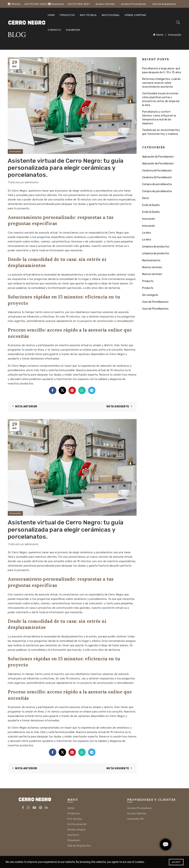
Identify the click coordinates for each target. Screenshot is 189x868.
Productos (67, 15)
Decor (146, 198)
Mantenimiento (151, 260)
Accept (176, 862)
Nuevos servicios (152, 267)
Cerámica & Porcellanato (157, 171)
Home (51, 15)
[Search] (178, 22)
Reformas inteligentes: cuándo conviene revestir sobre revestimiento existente (161, 83)
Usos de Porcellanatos (155, 302)
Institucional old (77, 824)
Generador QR (135, 819)
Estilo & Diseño (151, 205)
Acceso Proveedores (134, 4)
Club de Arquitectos (164, 4)
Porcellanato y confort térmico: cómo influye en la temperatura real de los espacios (159, 118)
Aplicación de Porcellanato (158, 157)
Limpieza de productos (156, 247)
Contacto (54, 30)
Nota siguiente (118, 407)
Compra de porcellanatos (157, 184)
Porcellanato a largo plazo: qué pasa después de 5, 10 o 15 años (162, 70)
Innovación (15, 151)
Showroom (73, 30)
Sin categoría (150, 295)
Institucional (111, 15)
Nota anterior (26, 407)
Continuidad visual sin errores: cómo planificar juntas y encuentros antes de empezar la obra (161, 99)
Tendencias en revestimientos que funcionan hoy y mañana (161, 132)
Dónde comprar (135, 15)
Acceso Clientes (105, 4)
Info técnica (88, 15)
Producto (148, 281)
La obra (146, 233)
